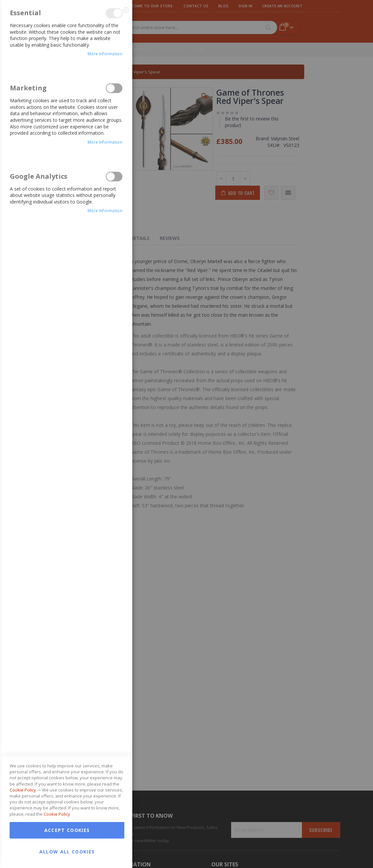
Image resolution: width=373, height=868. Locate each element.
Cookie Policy (23, 538)
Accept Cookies (67, 579)
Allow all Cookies (67, 600)
